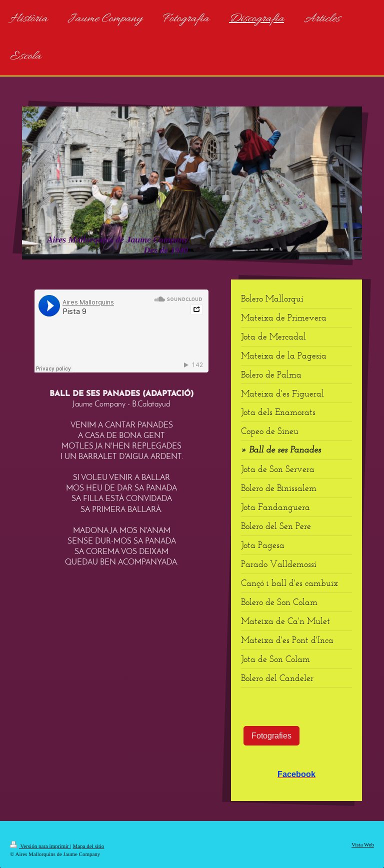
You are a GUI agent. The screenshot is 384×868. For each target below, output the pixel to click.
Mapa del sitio (88, 846)
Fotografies (271, 735)
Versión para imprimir (40, 846)
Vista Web (363, 844)
